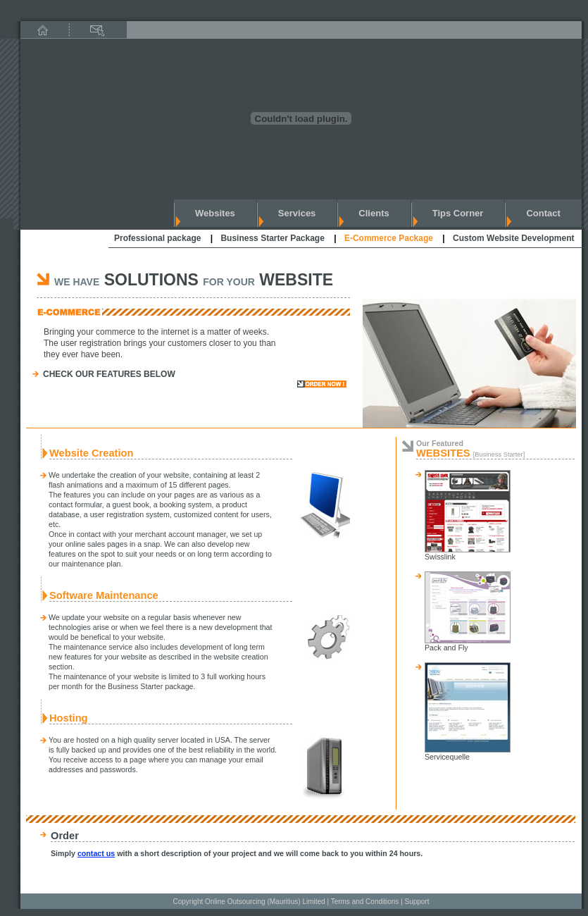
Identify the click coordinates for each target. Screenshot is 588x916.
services (297, 213)
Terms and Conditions (365, 902)
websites (215, 213)
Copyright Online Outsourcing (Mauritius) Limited (249, 902)
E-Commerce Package (389, 238)
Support (417, 902)
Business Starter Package (272, 238)
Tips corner (458, 213)
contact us (96, 853)
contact (543, 213)
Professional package (157, 238)
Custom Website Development (513, 238)
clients (374, 213)
